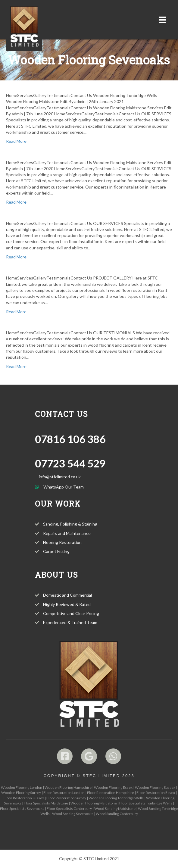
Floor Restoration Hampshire (111, 793)
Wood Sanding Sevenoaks (73, 814)
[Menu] (163, 20)
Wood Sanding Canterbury (117, 814)
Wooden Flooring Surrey (21, 793)
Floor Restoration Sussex (24, 798)
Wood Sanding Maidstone (115, 809)
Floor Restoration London (64, 793)
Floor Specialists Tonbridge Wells (146, 803)
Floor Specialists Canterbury (69, 809)
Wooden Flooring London (22, 787)
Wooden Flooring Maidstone (94, 803)
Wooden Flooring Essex (113, 787)
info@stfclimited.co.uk (60, 477)
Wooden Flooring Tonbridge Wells (116, 798)
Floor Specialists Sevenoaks (22, 809)
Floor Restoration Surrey (66, 798)
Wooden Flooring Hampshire (68, 787)
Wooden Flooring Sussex (155, 787)
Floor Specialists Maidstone (46, 803)
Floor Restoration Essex (156, 793)
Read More (16, 141)
